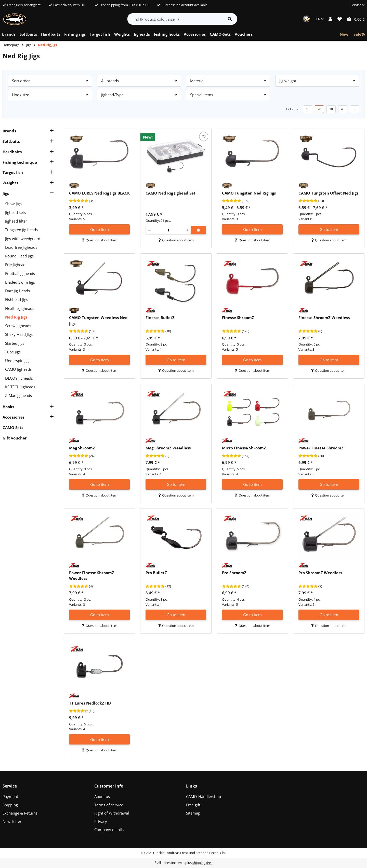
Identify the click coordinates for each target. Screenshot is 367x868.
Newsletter (12, 821)
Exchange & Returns (20, 813)
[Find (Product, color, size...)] (175, 19)
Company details (109, 830)
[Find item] (230, 19)
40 (343, 109)
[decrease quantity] (149, 230)
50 (355, 109)
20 (319, 109)
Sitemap (193, 813)
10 (308, 109)
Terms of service (109, 805)
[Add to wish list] (204, 137)
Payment (10, 796)
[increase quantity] (187, 230)
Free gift (193, 805)
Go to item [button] (100, 229)
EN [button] (320, 19)
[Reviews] (79, 201)
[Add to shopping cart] (198, 230)
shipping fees (202, 863)
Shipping (10, 805)
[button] (355, 5)
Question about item (100, 240)
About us (102, 796)
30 (331, 109)
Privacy (101, 821)
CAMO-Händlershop (204, 796)
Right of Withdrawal (112, 813)
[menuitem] (9, 34)
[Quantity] (168, 230)
